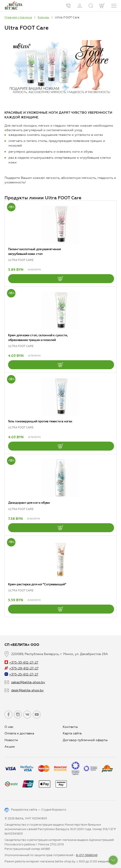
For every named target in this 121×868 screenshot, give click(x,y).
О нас (9, 727)
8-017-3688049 (87, 855)
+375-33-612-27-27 (21, 663)
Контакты (70, 727)
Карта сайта (72, 733)
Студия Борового (54, 810)
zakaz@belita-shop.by (28, 682)
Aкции (10, 747)
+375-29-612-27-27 (22, 668)
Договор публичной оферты (85, 740)
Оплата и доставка (19, 733)
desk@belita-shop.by (27, 690)
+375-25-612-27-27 (21, 674)
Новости (11, 740)
